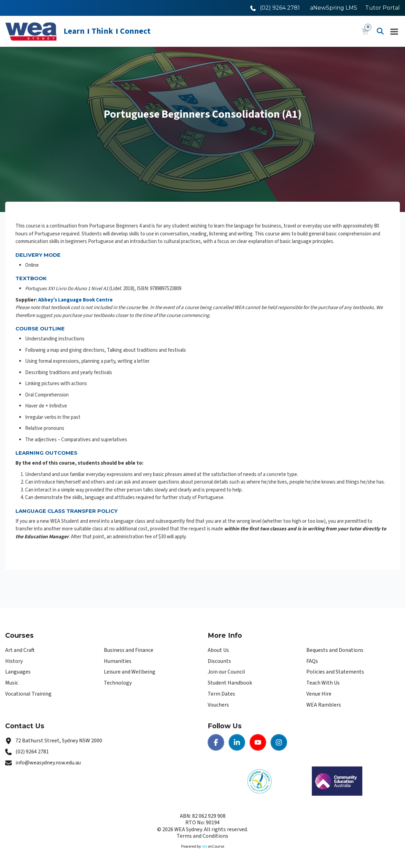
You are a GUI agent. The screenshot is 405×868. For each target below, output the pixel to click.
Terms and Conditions (203, 836)
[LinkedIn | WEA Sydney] (237, 742)
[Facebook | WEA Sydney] (216, 742)
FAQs (312, 661)
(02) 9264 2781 (32, 752)
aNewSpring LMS (334, 8)
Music (12, 683)
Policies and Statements (335, 672)
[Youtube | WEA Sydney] (258, 742)
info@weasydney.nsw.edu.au (48, 763)
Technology (118, 683)
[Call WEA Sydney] (275, 8)
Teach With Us (323, 683)
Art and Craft (20, 650)
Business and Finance (129, 650)
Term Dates (221, 694)
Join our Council (226, 672)
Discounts (219, 661)
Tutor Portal (382, 8)
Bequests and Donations (335, 650)
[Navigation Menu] (394, 31)
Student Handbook (230, 683)
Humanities (118, 661)
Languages (18, 672)
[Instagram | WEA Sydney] (279, 742)
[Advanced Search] (380, 31)
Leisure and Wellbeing (130, 672)
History (14, 661)
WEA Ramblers (324, 705)
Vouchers (218, 705)
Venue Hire (319, 694)
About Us (218, 650)
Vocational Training (28, 694)
